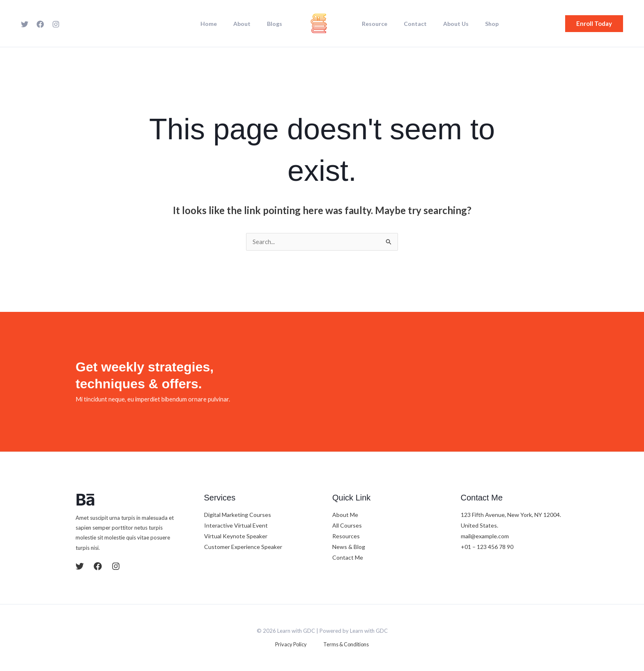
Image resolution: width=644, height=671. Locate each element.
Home (221, 24)
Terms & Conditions (342, 645)
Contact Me (348, 558)
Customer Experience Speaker (243, 548)
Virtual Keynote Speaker (236, 537)
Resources (346, 537)
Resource (372, 24)
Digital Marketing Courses (238, 515)
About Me (345, 515)
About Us (444, 24)
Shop (475, 24)
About (249, 24)
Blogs (277, 24)
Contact (408, 24)
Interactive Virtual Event (236, 526)
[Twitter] (25, 24)
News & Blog (349, 548)
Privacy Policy (293, 645)
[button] (594, 24)
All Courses (347, 526)
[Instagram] (56, 24)
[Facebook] (40, 24)
